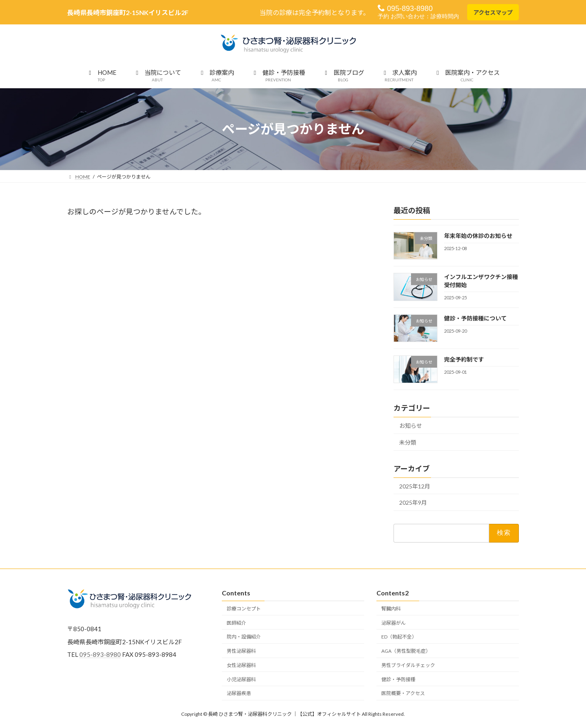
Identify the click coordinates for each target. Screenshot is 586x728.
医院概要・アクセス (403, 693)
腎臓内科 (391, 608)
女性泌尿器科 (241, 665)
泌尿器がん (394, 622)
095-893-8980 (405, 8)
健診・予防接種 (398, 679)
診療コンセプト (244, 608)
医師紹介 (236, 622)
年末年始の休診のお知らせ (478, 236)
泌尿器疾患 (239, 693)
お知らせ (411, 426)
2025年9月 (413, 502)
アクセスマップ (493, 12)
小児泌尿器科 (241, 679)
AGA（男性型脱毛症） (406, 651)
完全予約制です (464, 359)
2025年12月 (415, 486)
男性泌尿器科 (241, 651)
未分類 (408, 442)
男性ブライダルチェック (408, 665)
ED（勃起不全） (399, 637)
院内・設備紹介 (244, 637)
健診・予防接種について (475, 318)
